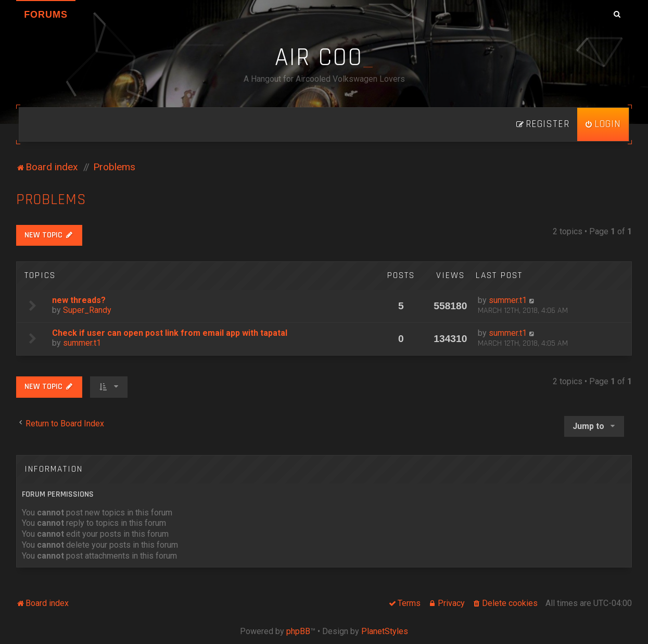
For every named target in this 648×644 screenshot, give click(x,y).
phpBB (298, 631)
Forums (46, 15)
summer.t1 (508, 300)
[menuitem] (603, 124)
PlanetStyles (385, 631)
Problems (51, 200)
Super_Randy (87, 310)
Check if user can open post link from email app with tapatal (170, 333)
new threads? (79, 300)
